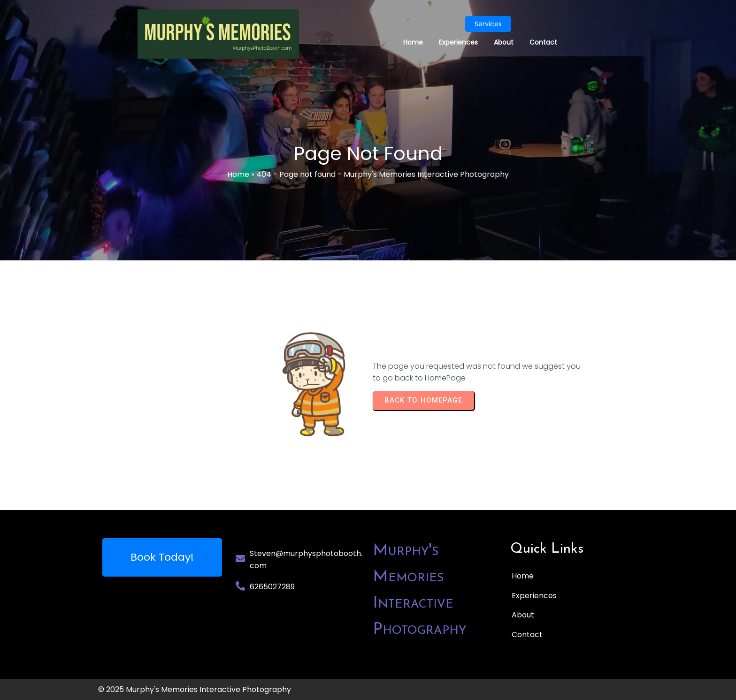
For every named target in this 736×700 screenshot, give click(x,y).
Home (238, 174)
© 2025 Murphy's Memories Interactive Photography (195, 689)
